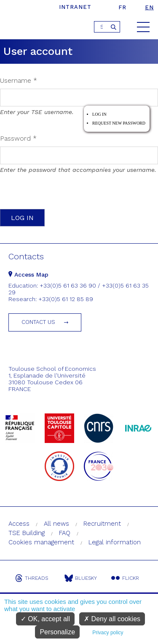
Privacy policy (108, 633)
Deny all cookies (112, 619)
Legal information (115, 542)
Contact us (38, 322)
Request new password (119, 123)
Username (19, 80)
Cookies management (41, 542)
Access (19, 524)
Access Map (28, 274)
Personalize (57, 632)
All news (56, 524)
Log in (99, 114)
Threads (32, 578)
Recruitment (102, 524)
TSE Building (27, 533)
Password (18, 138)
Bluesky (81, 578)
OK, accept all (45, 619)
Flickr (125, 578)
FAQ (65, 533)
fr (122, 7)
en (149, 7)
